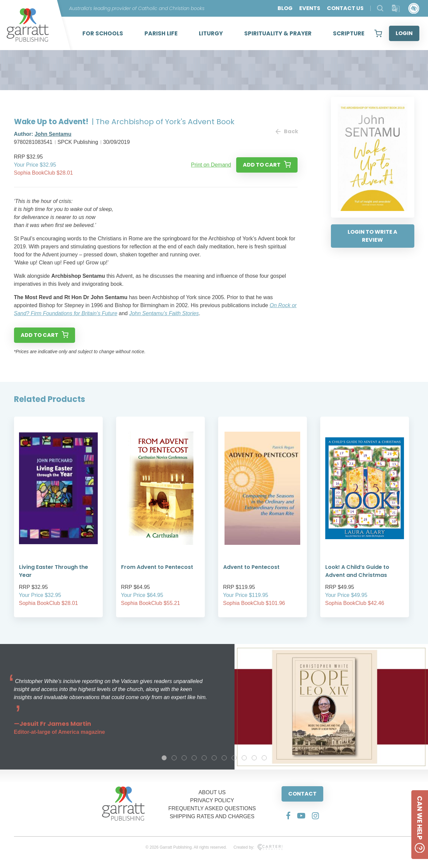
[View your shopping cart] (378, 33)
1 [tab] (164, 758)
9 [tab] (244, 758)
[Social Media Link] (288, 816)
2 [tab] (174, 758)
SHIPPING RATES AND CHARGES (212, 816)
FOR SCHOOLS (103, 33)
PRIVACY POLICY (212, 800)
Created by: (258, 847)
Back (287, 131)
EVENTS (310, 8)
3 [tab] (184, 758)
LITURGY (211, 33)
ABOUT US (212, 792)
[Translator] (396, 9)
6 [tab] (214, 758)
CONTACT (302, 794)
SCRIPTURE (349, 33)
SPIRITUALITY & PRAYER (278, 33)
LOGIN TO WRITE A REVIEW (372, 236)
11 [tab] (264, 758)
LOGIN (404, 33)
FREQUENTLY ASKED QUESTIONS (212, 808)
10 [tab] (254, 758)
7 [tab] (224, 758)
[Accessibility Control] (414, 9)
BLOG (285, 8)
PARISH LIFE (161, 33)
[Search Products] (380, 8)
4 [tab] (194, 758)
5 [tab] (204, 758)
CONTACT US (345, 8)
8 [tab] (234, 758)
